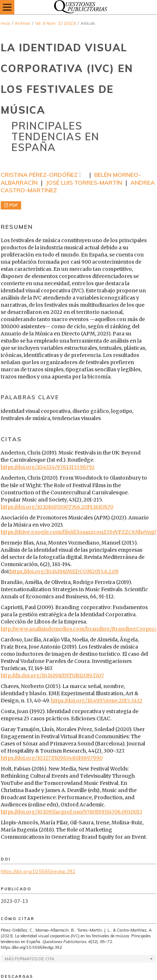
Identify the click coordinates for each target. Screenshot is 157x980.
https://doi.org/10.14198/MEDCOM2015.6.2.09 (64, 571)
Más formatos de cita (29, 959)
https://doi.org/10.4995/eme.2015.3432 (97, 701)
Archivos (23, 23)
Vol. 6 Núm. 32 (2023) (56, 23)
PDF (13, 205)
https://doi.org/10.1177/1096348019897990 (52, 758)
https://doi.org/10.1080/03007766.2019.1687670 (57, 507)
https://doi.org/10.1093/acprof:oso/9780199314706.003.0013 (72, 812)
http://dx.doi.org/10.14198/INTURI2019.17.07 (52, 675)
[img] (78, 7)
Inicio (5, 23)
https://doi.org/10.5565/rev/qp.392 (38, 871)
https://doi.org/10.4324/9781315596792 (48, 467)
